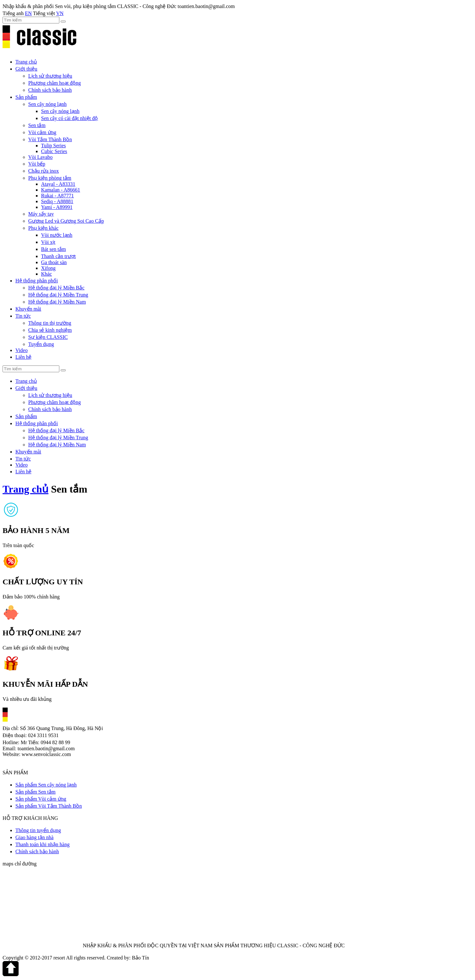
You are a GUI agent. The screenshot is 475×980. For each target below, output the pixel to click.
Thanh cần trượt (58, 256)
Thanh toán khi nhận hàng (42, 844)
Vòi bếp (37, 164)
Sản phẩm (26, 97)
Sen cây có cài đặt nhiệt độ (69, 118)
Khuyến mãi (28, 309)
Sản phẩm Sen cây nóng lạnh (46, 785)
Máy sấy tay (41, 214)
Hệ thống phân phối (37, 281)
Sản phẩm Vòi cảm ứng (41, 799)
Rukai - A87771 (57, 196)
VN (60, 13)
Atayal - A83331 (58, 184)
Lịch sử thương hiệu (50, 76)
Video (21, 350)
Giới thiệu (26, 69)
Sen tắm (37, 125)
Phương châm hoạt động (55, 83)
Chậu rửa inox (44, 171)
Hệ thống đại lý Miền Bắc (56, 288)
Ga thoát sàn (54, 262)
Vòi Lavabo (40, 157)
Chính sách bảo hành (50, 90)
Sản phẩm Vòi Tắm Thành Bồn (49, 806)
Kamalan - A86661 (61, 190)
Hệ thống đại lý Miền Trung (58, 295)
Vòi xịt (48, 242)
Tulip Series (53, 146)
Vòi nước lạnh (57, 235)
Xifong (48, 268)
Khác (47, 274)
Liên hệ (23, 357)
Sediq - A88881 (57, 201)
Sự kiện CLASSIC (48, 337)
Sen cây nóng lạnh (47, 104)
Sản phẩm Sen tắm (35, 792)
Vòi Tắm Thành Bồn (50, 139)
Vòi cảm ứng (42, 132)
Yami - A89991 (57, 207)
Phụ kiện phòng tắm (50, 178)
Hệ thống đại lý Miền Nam (57, 302)
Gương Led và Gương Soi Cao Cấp (66, 221)
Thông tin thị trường (50, 323)
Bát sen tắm (53, 249)
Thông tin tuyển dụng (38, 830)
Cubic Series (54, 151)
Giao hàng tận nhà (34, 837)
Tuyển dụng (41, 344)
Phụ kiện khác (43, 228)
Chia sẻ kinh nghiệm (50, 330)
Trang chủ (26, 62)
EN (28, 13)
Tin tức (23, 316)
